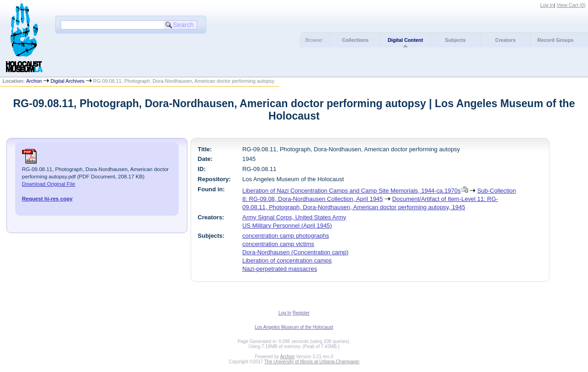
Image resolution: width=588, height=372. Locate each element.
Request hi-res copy (47, 199)
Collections (355, 40)
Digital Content (405, 40)
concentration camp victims (278, 244)
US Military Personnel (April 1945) (287, 226)
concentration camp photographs (286, 236)
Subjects (455, 40)
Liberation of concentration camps (287, 260)
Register (301, 313)
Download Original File (49, 184)
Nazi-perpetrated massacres (280, 269)
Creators (505, 40)
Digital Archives (68, 81)
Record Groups (556, 40)
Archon (34, 81)
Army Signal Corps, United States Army (294, 217)
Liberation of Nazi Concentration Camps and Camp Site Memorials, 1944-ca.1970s (352, 191)
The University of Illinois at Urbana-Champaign (312, 362)
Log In (547, 5)
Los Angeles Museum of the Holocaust (294, 327)
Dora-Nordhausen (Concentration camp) (296, 252)
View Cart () (571, 5)
